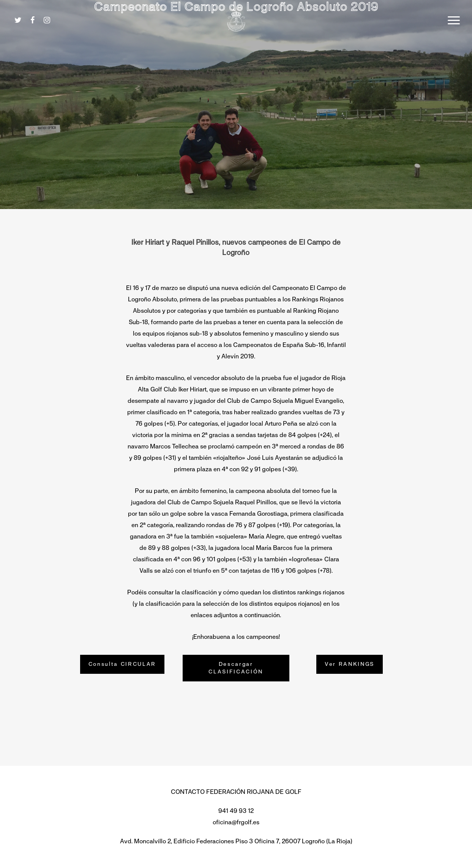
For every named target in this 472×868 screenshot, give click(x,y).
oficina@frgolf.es (236, 822)
